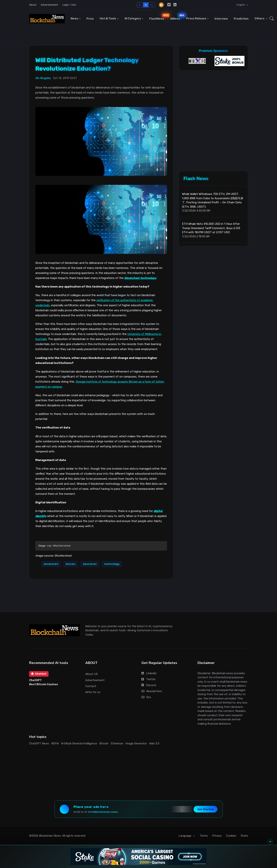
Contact (91, 686)
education (90, 564)
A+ (152, 5)
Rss (146, 697)
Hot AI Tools (108, 18)
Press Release (196, 18)
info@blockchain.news (104, 812)
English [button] (241, 5)
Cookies (231, 837)
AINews (177, 17)
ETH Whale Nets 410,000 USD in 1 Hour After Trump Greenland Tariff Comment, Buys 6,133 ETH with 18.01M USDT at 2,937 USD (211, 230)
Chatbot (39, 674)
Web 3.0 (154, 743)
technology (112, 564)
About (33, 5)
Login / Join (69, 5)
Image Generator (136, 743)
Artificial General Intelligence (79, 743)
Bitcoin (104, 743)
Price (90, 19)
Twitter (149, 679)
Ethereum (117, 743)
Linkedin (149, 673)
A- (140, 5)
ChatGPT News (39, 743)
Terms (204, 837)
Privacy (217, 837)
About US (92, 674)
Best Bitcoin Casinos (44, 684)
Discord (149, 685)
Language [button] (185, 837)
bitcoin (71, 564)
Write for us (93, 692)
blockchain (51, 564)
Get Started (204, 810)
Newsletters (152, 691)
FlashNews (158, 17)
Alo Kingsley (43, 78)
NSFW (55, 743)
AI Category (133, 18)
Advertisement (49, 5)
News (74, 18)
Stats (244, 837)
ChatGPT (35, 680)
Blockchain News (50, 837)
